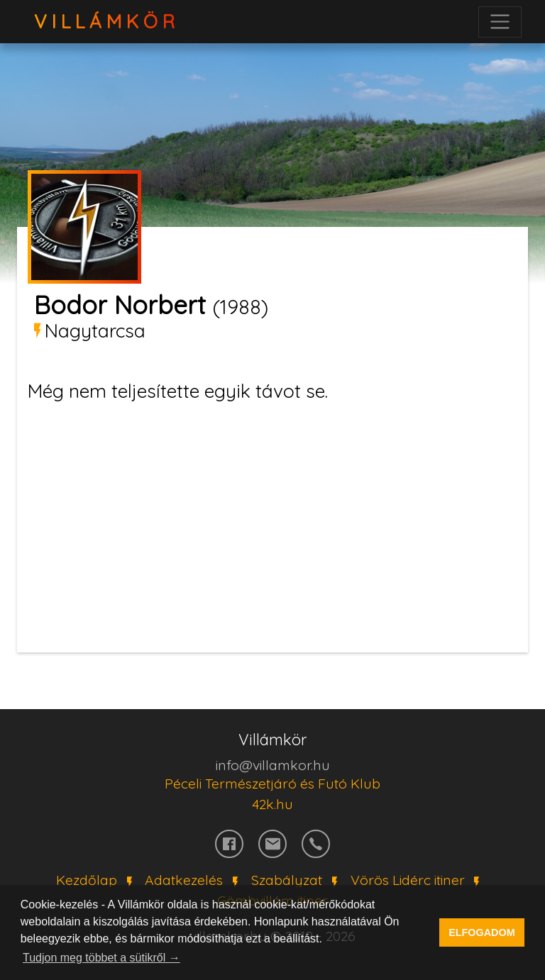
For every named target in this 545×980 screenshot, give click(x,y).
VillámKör (107, 22)
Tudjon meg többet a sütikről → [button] (101, 958)
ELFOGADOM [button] (482, 932)
